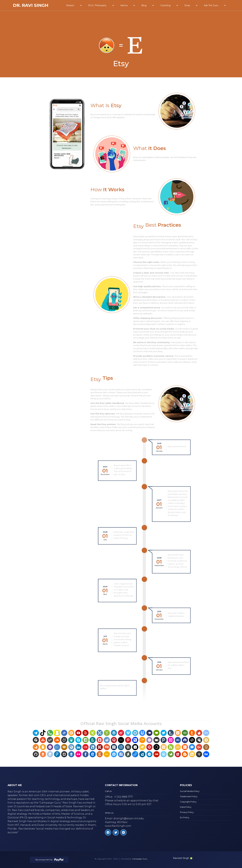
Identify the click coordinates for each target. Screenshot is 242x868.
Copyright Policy (188, 802)
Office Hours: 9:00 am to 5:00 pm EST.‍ (128, 804)
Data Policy (186, 807)
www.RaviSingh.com (118, 826)
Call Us (108, 791)
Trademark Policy (189, 796)
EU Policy (185, 817)
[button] (74, 5)
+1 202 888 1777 (123, 797)
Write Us (109, 813)
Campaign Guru (140, 859)
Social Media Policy (190, 791)
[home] (31, 5)
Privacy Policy (187, 812)
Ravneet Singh (183, 858)
